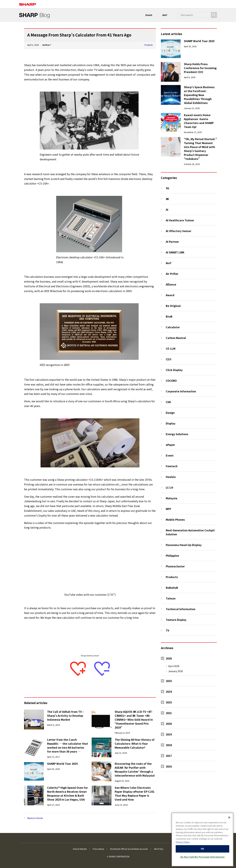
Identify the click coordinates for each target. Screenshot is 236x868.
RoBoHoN (172, 588)
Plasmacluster (175, 566)
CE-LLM (171, 348)
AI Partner (172, 242)
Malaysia (172, 498)
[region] (202, 839)
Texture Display (176, 620)
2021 (169, 713)
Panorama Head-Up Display (184, 545)
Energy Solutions (177, 434)
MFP (168, 509)
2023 (169, 702)
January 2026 (176, 671)
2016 (169, 766)
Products (148, 45)
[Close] (229, 818)
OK (202, 849)
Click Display (174, 370)
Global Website (80, 849)
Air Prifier (172, 274)
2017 (169, 756)
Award (170, 295)
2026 (169, 658)
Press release (98, 849)
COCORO (171, 381)
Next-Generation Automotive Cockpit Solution (190, 532)
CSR (168, 402)
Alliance (171, 284)
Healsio (171, 477)
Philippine (172, 556)
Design (170, 413)
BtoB (169, 316)
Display (171, 423)
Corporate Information (181, 391)
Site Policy (159, 849)
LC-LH (170, 487)
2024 (169, 692)
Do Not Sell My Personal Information (203, 857)
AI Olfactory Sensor (179, 231)
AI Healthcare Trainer (180, 220)
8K (167, 199)
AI (167, 210)
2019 (169, 734)
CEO (169, 359)
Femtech (172, 466)
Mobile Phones (175, 520)
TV (168, 630)
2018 (169, 745)
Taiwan (171, 598)
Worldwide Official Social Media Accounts (129, 849)
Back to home (35, 818)
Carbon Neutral (176, 338)
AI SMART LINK (175, 252)
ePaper (170, 445)
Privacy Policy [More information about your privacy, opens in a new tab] (183, 842)
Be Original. (174, 306)
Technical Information (181, 609)
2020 (169, 724)
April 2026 (174, 666)
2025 (169, 681)
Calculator (173, 327)
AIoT (165, 15)
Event (149, 15)
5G (167, 188)
